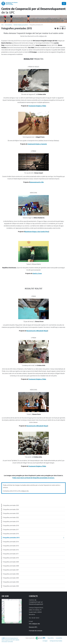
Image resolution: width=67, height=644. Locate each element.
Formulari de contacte (36, 631)
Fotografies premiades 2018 (11, 525)
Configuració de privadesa (56, 641)
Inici (2, 25)
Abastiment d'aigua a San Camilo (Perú (37, 232)
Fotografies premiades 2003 (11, 586)
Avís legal (45, 641)
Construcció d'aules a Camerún (37, 144)
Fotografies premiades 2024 (11, 509)
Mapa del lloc (51, 638)
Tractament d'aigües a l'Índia (37, 106)
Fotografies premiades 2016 (11, 534)
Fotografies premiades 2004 (11, 582)
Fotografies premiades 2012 (11, 550)
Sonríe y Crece (37, 273)
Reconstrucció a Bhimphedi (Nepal (37, 331)
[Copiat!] (65, 28)
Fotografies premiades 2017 (11, 530)
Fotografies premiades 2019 (11, 522)
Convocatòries (8, 25)
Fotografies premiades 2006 (11, 574)
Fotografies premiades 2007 (11, 570)
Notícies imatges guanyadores (21, 25)
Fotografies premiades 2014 (11, 542)
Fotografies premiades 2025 (11, 505)
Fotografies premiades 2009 (11, 562)
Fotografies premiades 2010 (11, 558)
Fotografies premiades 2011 (11, 554)
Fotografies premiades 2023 (11, 513)
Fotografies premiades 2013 (11, 546)
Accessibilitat (59, 638)
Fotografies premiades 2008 (11, 566)
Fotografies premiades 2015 (11, 538)
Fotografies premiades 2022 (11, 517)
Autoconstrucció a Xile (37, 182)
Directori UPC (33, 627)
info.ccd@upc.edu (34, 624)
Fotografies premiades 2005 (11, 578)
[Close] (64, 4)
